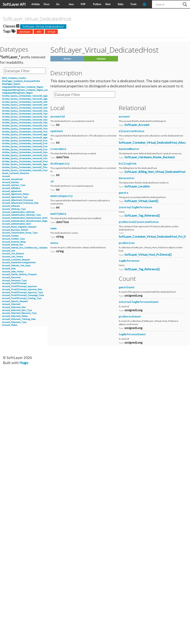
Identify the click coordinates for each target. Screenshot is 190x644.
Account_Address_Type (14, 185)
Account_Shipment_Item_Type (17, 310)
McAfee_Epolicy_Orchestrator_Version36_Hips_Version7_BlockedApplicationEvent (43, 120)
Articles (36, 4)
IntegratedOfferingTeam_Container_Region (23, 87)
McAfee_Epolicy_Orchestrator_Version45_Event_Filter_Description (35, 144)
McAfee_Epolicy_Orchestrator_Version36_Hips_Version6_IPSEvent (35, 117)
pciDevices (127, 243)
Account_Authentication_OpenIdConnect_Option (25, 218)
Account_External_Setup (14, 242)
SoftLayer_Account (137, 125)
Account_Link (9, 251)
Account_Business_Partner (15, 230)
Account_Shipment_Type (14, 322)
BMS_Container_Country (14, 78)
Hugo (24, 363)
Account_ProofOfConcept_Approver (19, 286)
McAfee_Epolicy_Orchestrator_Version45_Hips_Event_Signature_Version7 (38, 152)
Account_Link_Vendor (13, 257)
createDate (58, 149)
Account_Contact (10, 236)
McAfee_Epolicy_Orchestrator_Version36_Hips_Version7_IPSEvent (35, 126)
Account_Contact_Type (13, 239)
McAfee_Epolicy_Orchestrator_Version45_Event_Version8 (30, 150)
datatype (25, 32)
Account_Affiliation (11, 188)
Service (67, 59)
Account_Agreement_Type (15, 197)
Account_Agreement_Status (15, 194)
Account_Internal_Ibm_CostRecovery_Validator (25, 248)
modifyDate (58, 214)
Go (58, 4)
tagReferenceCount (132, 335)
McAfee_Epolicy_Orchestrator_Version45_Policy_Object (29, 159)
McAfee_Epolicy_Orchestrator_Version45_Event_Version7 (30, 147)
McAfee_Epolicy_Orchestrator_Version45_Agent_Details (29, 135)
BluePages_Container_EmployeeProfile (21, 81)
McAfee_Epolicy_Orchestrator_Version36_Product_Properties (32, 132)
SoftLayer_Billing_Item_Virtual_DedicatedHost (155, 172)
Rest (108, 4)
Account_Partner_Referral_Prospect (19, 275)
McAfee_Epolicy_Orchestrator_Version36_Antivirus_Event (30, 102)
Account (6, 176)
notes (54, 243)
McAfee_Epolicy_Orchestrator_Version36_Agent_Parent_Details (33, 99)
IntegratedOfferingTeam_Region (17, 93)
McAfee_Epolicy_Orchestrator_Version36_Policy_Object (29, 129)
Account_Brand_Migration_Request (19, 227)
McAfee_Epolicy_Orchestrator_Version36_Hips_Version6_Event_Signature (38, 114)
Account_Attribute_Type (14, 209)
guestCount (127, 288)
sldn (39, 32)
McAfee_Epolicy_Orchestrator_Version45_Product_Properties (32, 162)
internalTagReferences (135, 208)
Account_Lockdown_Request (16, 260)
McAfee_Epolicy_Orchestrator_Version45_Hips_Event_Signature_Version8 (38, 156)
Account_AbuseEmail (12, 179)
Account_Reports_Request (15, 301)
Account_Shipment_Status (15, 316)
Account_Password (11, 278)
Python (97, 4)
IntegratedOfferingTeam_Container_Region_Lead (26, 90)
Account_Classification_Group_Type (20, 233)
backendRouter (129, 149)
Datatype (101, 59)
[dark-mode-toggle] (146, 4)
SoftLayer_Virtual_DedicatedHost (43, 26)
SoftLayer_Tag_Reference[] (142, 215)
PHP (83, 4)
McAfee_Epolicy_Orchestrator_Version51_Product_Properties (32, 170)
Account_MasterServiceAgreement (19, 263)
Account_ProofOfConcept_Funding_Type (22, 298)
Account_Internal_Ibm (13, 245)
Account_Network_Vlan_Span (16, 266)
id (52, 182)
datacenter (127, 178)
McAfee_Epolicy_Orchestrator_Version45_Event (25, 141)
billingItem (127, 164)
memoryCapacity (62, 196)
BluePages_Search (11, 84)
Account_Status (10, 325)
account (124, 117)
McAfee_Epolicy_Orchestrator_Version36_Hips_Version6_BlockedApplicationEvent (43, 111)
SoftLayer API (14, 4)
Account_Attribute (11, 206)
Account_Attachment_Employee (18, 200)
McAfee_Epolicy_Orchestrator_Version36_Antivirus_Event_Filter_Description (40, 108)
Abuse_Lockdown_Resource (16, 173)
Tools (133, 4)
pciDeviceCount (130, 317)
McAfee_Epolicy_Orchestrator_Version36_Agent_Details (29, 96)
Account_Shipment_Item (14, 307)
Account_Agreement (12, 191)
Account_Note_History (13, 272)
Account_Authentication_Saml (17, 224)
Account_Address (11, 182)
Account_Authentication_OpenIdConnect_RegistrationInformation (33, 221)
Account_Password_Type (14, 281)
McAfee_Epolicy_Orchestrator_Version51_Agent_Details (29, 164)
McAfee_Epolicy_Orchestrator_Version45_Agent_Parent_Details (33, 138)
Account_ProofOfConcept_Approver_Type (22, 293)
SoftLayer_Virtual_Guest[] (141, 201)
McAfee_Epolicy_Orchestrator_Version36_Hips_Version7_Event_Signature (38, 123)
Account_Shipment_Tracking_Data (19, 319)
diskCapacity (60, 164)
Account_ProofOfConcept (14, 283)
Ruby (121, 4)
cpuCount (57, 131)
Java (71, 4)
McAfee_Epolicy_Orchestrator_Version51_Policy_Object (29, 167)
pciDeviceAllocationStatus (139, 222)
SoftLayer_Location (137, 186)
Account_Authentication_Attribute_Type (21, 215)
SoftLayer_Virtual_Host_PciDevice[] (148, 254)
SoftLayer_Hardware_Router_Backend (149, 157)
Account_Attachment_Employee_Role (20, 203)
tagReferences (129, 261)
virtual (51, 32)
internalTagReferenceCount (139, 302)
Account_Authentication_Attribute (18, 212)
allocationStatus (131, 131)
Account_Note (9, 269)
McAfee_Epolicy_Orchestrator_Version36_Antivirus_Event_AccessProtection (39, 105)
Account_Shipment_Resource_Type (19, 313)
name (54, 229)
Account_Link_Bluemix (13, 254)
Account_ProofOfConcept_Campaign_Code (23, 295)
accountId (58, 117)
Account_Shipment (11, 304)
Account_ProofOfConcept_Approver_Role (22, 289)
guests (123, 193)
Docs (47, 4)
